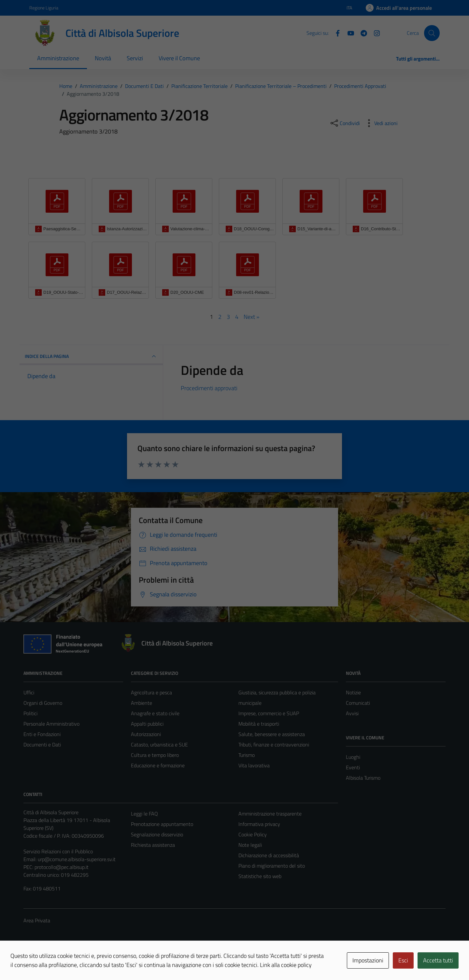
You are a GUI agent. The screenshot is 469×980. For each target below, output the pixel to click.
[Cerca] (432, 33)
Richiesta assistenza (153, 845)
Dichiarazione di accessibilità (269, 855)
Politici (30, 713)
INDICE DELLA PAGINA (91, 356)
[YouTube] (348, 33)
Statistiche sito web (260, 876)
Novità (103, 58)
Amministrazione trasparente (270, 814)
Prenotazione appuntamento (162, 824)
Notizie (353, 692)
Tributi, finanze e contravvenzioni (274, 745)
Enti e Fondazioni (42, 734)
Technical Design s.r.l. (68, 961)
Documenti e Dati (42, 745)
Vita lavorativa (254, 765)
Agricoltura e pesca (151, 692)
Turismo (247, 755)
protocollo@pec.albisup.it (62, 867)
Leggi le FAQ (144, 814)
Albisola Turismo (363, 778)
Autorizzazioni (146, 734)
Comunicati (358, 703)
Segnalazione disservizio (157, 834)
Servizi (135, 58)
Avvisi (352, 713)
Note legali (250, 845)
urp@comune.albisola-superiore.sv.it (77, 859)
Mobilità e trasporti (259, 724)
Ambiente (142, 703)
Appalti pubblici (147, 724)
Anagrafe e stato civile (155, 713)
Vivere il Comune (179, 58)
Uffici (29, 692)
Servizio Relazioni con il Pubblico (58, 851)
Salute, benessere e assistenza (272, 734)
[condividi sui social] (345, 123)
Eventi (353, 767)
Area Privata (37, 920)
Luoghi (353, 757)
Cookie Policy (253, 834)
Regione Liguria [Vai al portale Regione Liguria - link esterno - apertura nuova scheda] (44, 8)
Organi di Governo (43, 703)
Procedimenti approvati (209, 388)
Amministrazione (58, 58)
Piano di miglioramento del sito (272, 866)
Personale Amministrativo (51, 724)
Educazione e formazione (158, 765)
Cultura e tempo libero (155, 755)
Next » (251, 317)
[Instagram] (374, 33)
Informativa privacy (259, 824)
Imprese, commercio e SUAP (269, 713)
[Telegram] (361, 33)
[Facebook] (335, 33)
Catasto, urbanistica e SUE (159, 745)
